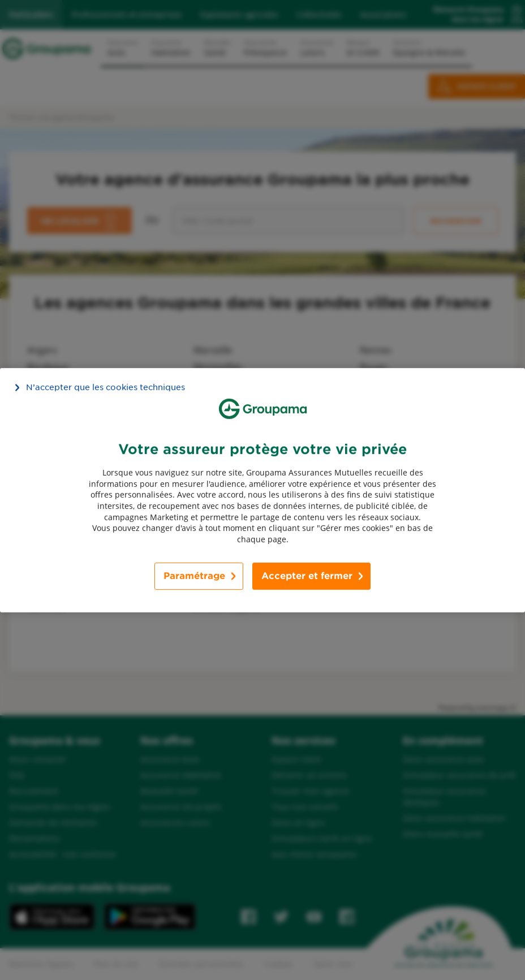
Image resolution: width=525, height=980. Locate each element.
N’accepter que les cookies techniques (106, 387)
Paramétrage (194, 576)
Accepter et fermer (307, 576)
